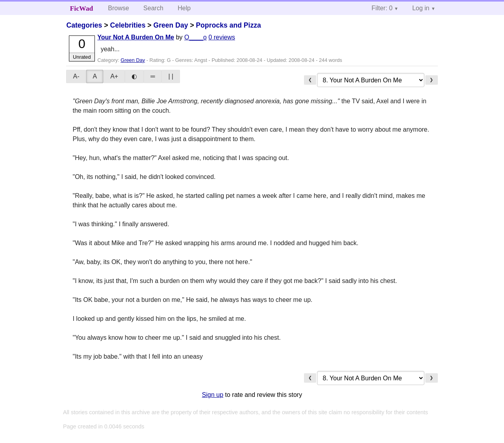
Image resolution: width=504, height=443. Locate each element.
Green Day (170, 25)
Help (184, 8)
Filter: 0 (382, 8)
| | (171, 76)
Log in (421, 8)
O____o (195, 37)
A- (76, 76)
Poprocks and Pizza (229, 25)
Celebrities (128, 25)
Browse (118, 8)
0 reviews (222, 37)
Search (153, 8)
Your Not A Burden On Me (136, 37)
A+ (114, 76)
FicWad (82, 8)
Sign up (213, 395)
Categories (84, 25)
